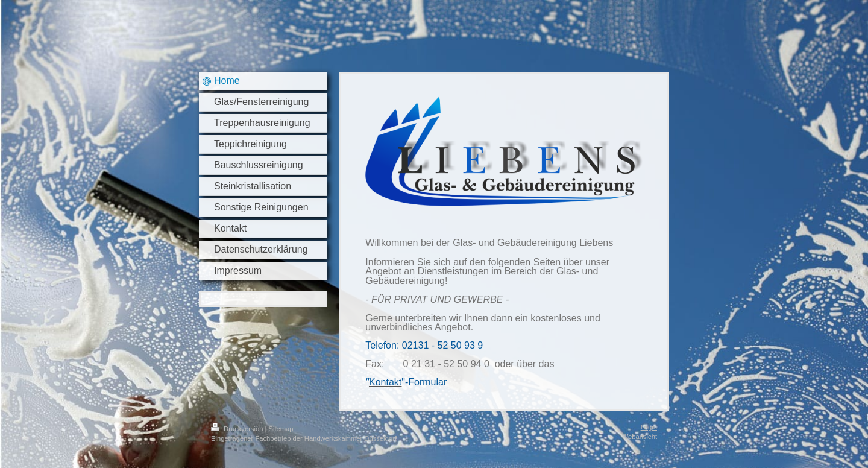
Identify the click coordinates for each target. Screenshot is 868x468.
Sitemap (281, 429)
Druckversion (238, 429)
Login (649, 427)
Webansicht (640, 437)
